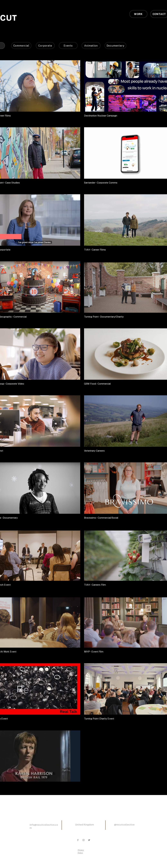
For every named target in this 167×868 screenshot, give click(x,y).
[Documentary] (115, 46)
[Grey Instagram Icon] (83, 840)
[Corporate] (45, 46)
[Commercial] (21, 46)
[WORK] (138, 14)
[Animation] (91, 46)
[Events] (68, 46)
